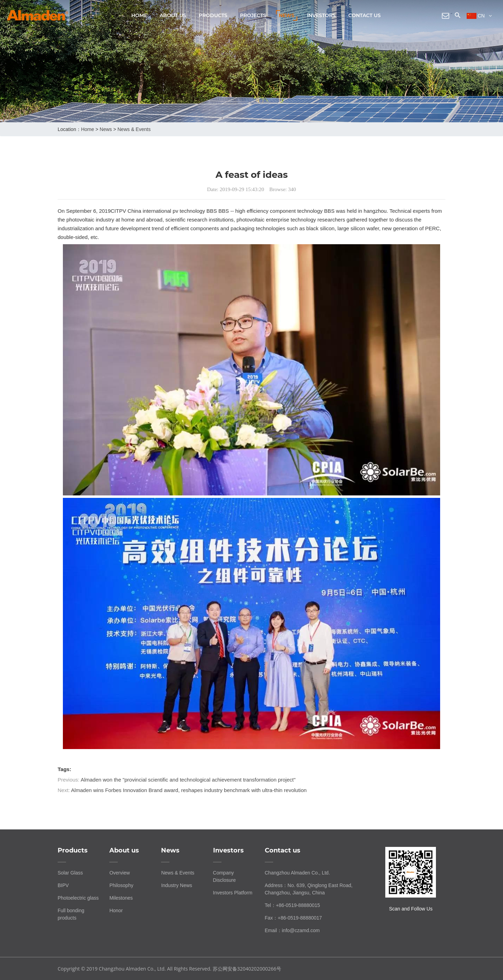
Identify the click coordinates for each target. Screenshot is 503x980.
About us (173, 15)
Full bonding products (71, 914)
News (287, 15)
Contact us (365, 15)
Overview (119, 873)
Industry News (177, 885)
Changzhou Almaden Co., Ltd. (297, 873)
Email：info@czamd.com (292, 930)
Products (213, 15)
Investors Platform (233, 893)
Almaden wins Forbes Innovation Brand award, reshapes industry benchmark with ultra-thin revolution (189, 790)
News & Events (134, 129)
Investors (321, 15)
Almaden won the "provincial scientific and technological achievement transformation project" (188, 780)
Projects (253, 15)
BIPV (63, 885)
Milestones (121, 898)
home (88, 129)
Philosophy (121, 885)
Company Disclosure (224, 876)
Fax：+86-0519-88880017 (293, 918)
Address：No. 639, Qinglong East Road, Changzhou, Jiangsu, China (309, 889)
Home (139, 15)
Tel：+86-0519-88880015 (292, 905)
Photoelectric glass (78, 898)
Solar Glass (70, 873)
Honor (116, 910)
